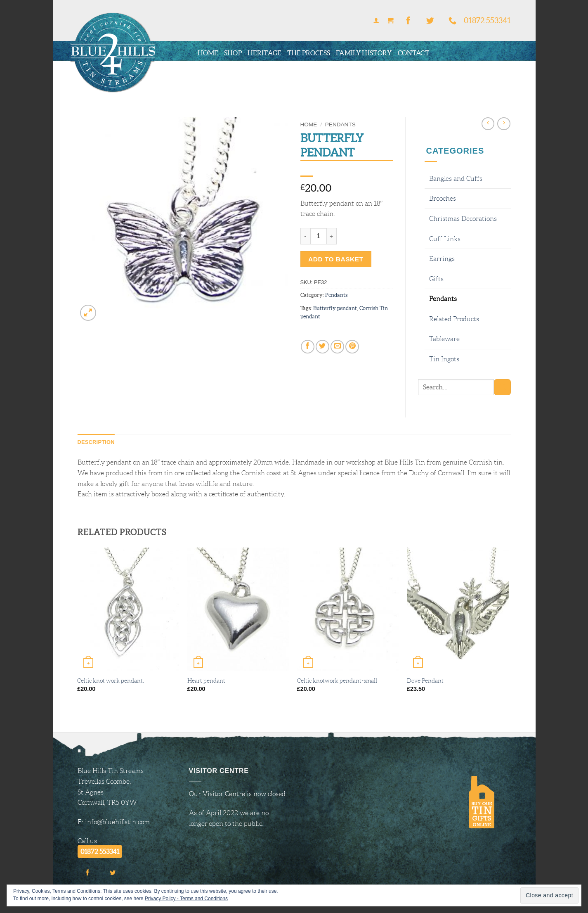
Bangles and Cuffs (456, 179)
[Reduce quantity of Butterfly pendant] (305, 236)
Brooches (443, 198)
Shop (233, 53)
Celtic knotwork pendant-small (337, 681)
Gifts (436, 279)
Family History (364, 53)
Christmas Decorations (463, 219)
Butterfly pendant (335, 308)
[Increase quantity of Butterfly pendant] (332, 236)
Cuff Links (445, 239)
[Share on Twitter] (322, 347)
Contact (413, 53)
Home (208, 53)
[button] (376, 21)
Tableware (444, 339)
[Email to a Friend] (337, 347)
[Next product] (488, 124)
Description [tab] (96, 442)
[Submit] (502, 387)
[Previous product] (504, 124)
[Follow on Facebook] (408, 21)
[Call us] (453, 21)
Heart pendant (206, 681)
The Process (309, 53)
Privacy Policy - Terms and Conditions (186, 899)
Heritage (264, 53)
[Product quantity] (319, 236)
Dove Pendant (425, 681)
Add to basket (336, 259)
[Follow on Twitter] (430, 21)
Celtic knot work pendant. (111, 681)
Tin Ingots (444, 359)
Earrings (442, 259)
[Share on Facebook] (308, 347)
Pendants (340, 124)
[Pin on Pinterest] (352, 347)
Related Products (454, 319)
